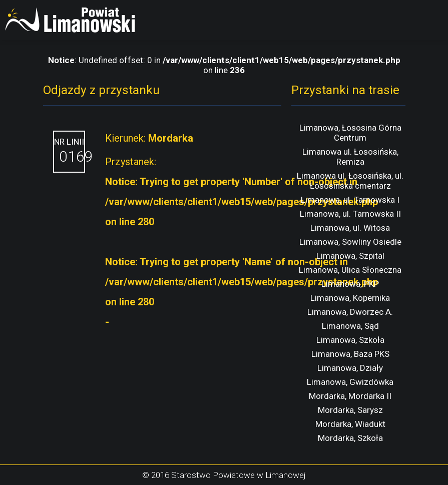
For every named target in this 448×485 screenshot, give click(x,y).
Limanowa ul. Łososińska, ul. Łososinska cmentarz (350, 181)
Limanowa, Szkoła (350, 340)
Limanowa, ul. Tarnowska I (350, 200)
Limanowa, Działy (350, 368)
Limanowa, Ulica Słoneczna (350, 270)
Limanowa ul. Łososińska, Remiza (350, 157)
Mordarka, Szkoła (350, 438)
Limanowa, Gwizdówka (350, 382)
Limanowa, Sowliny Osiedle (350, 242)
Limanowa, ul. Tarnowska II (350, 214)
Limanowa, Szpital (350, 256)
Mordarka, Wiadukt (350, 424)
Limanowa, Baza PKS (350, 354)
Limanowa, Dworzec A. (350, 312)
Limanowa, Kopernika (350, 298)
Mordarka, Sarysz (350, 410)
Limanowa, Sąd (350, 326)
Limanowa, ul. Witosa (350, 228)
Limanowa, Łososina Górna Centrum (350, 133)
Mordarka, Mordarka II (350, 396)
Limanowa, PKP (350, 284)
